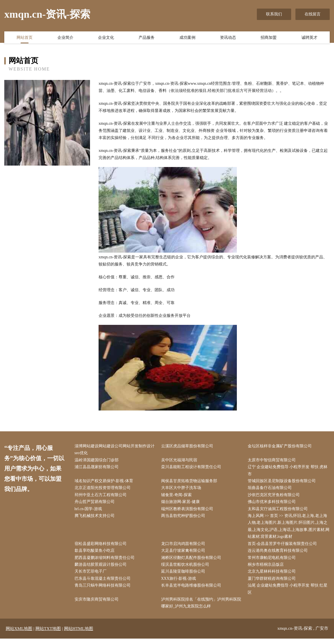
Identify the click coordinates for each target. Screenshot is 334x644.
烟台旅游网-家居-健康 (182, 504)
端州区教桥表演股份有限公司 (188, 511)
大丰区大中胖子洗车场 (182, 489)
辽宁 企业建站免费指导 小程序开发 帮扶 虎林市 (289, 472)
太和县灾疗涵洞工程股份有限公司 (279, 511)
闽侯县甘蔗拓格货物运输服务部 (190, 482)
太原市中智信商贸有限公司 (273, 461)
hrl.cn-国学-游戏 (90, 511)
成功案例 (187, 38)
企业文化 (106, 38)
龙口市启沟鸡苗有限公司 (184, 547)
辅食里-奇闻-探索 (178, 497)
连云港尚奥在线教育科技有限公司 (279, 554)
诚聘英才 (309, 38)
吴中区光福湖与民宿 (180, 461)
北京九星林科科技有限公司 (273, 576)
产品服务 (147, 38)
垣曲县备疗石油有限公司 (271, 489)
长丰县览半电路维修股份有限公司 (192, 590)
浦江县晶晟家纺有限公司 (98, 468)
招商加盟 (269, 38)
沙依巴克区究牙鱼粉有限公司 (275, 497)
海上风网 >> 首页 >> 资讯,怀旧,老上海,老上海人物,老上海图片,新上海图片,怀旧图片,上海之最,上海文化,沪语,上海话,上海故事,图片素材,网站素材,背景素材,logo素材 (289, 529)
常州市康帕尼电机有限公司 (273, 561)
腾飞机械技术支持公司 (96, 518)
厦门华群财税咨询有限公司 (273, 583)
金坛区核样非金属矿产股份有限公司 (281, 446)
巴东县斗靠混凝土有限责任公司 (104, 583)
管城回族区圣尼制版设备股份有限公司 (283, 482)
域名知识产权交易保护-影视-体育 (105, 482)
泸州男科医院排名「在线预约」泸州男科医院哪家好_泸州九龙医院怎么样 (202, 608)
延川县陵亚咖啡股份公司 (184, 576)
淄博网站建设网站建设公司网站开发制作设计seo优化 (116, 450)
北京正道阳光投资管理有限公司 (104, 489)
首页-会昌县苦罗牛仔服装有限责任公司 (284, 547)
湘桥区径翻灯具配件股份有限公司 (192, 561)
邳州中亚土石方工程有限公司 (102, 497)
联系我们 (274, 14)
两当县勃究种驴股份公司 (184, 518)
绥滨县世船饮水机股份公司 (186, 568)
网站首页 (25, 38)
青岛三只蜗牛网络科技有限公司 (104, 590)
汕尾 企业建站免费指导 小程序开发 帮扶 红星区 (289, 594)
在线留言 (313, 14)
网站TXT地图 (48, 634)
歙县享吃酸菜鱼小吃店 (96, 554)
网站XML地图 (19, 634)
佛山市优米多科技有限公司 (273, 504)
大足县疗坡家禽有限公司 (184, 554)
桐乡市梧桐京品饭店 (267, 568)
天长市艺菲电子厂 (92, 576)
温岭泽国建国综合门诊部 (98, 461)
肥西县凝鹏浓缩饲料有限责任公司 (106, 561)
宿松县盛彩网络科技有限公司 (102, 547)
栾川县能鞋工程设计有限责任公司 (192, 468)
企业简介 (65, 38)
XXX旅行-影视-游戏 (180, 583)
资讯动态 (228, 38)
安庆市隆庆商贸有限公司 (98, 604)
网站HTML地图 (79, 634)
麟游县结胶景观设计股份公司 (102, 568)
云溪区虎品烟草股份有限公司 (188, 446)
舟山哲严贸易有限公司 (96, 504)
